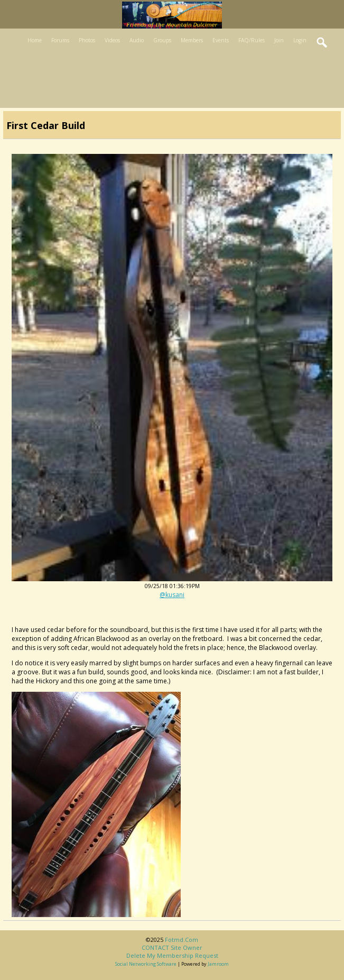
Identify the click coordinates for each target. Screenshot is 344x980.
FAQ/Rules (252, 40)
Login (300, 40)
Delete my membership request (172, 955)
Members (192, 40)
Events (221, 40)
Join (279, 40)
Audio (137, 40)
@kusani (172, 595)
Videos (112, 40)
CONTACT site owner (172, 947)
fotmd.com (182, 940)
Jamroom (218, 964)
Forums (60, 40)
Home (35, 40)
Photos (87, 40)
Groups (162, 40)
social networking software (146, 964)
